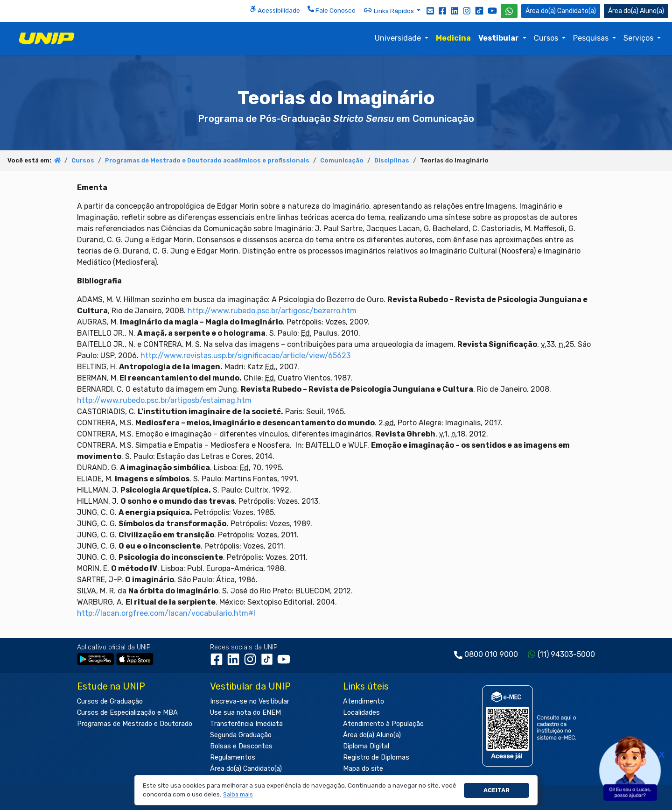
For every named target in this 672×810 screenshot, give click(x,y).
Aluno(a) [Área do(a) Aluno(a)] (636, 11)
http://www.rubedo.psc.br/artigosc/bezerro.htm (272, 311)
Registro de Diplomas (376, 757)
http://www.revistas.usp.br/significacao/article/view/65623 (245, 356)
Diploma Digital (366, 746)
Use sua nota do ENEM (245, 713)
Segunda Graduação (241, 735)
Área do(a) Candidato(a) (246, 769)
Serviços (639, 38)
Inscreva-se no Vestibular (250, 701)
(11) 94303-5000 (566, 654)
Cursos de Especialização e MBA (127, 713)
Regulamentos (233, 757)
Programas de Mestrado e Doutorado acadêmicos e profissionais (207, 160)
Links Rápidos (389, 10)
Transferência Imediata (246, 724)
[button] (238, 795)
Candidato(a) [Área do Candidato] (561, 11)
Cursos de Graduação (110, 701)
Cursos (547, 38)
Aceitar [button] (497, 790)
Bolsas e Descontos (241, 746)
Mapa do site (363, 769)
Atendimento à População (383, 724)
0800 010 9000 (491, 654)
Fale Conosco (332, 10)
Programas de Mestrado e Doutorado (135, 724)
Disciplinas (392, 160)
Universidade (399, 38)
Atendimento (364, 701)
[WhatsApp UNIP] (509, 11)
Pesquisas (592, 38)
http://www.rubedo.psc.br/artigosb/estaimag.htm (164, 400)
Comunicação (342, 160)
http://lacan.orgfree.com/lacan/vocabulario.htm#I (166, 613)
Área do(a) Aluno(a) (372, 735)
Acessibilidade (275, 10)
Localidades (361, 713)
